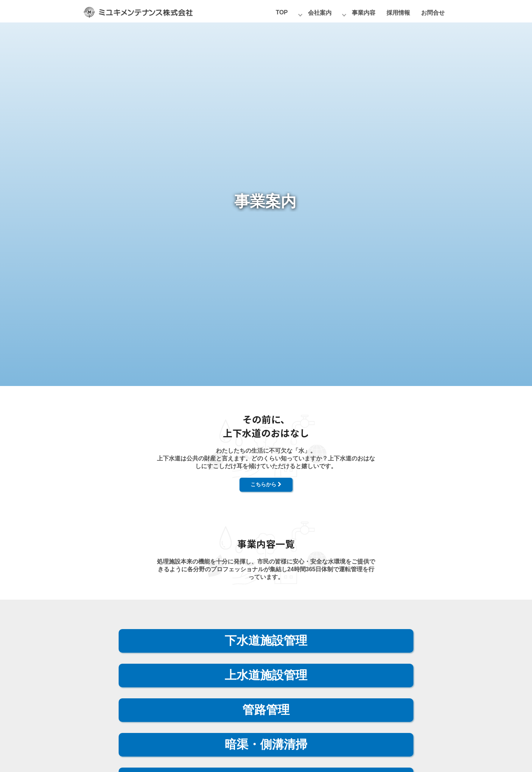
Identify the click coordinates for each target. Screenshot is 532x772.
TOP (282, 12)
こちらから (266, 484)
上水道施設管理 (266, 675)
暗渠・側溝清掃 (266, 744)
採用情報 (398, 13)
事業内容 (364, 13)
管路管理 (266, 710)
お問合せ (433, 13)
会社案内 (320, 13)
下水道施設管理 (266, 641)
